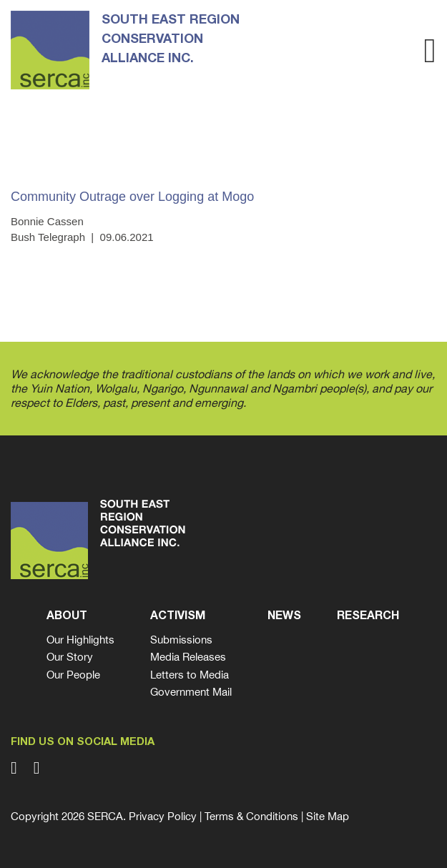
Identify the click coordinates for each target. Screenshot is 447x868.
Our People (73, 675)
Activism (178, 616)
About (67, 616)
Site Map (328, 816)
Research (368, 616)
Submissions (181, 640)
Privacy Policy (163, 816)
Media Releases (188, 657)
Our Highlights (80, 640)
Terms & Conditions (251, 816)
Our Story (70, 657)
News (284, 616)
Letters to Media (190, 675)
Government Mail (191, 692)
